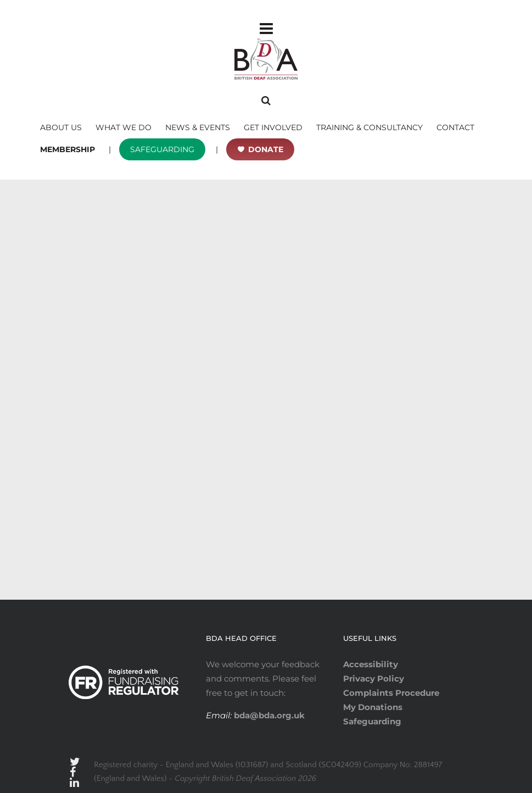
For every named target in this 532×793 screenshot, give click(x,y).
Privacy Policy (374, 678)
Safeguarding (372, 721)
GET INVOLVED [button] (273, 127)
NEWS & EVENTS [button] (198, 127)
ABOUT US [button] (61, 127)
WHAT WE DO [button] (124, 127)
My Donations (373, 707)
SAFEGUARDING (162, 149)
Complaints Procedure (391, 693)
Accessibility (371, 664)
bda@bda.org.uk (268, 715)
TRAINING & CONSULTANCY (369, 127)
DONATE (266, 149)
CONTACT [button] (455, 127)
